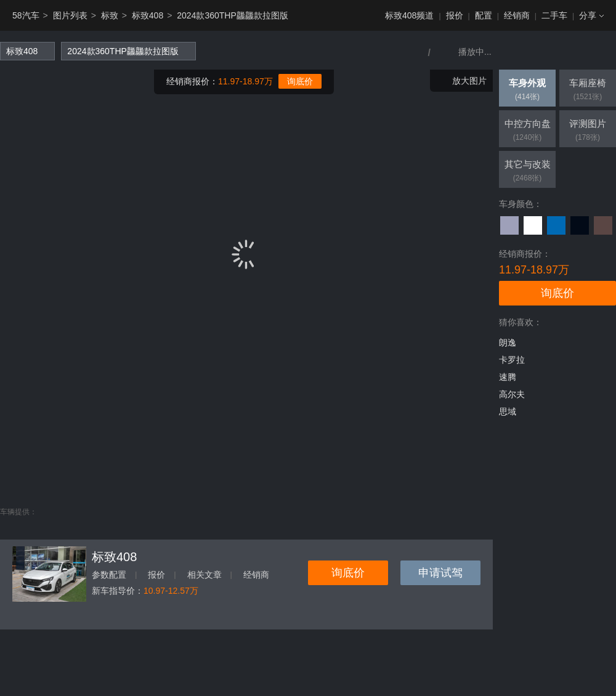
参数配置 (109, 575)
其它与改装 (527, 172)
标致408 (148, 15)
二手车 (554, 15)
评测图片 (588, 131)
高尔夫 (512, 394)
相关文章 (205, 575)
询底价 (300, 81)
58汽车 (26, 15)
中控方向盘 (527, 131)
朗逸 (508, 342)
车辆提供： (18, 512)
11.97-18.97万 (245, 81)
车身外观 (527, 91)
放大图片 (469, 81)
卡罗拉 (512, 360)
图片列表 (70, 15)
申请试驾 (440, 573)
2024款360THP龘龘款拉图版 (233, 15)
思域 (508, 411)
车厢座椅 (588, 91)
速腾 (508, 377)
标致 (110, 15)
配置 (484, 15)
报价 (455, 15)
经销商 (517, 15)
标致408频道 (409, 15)
